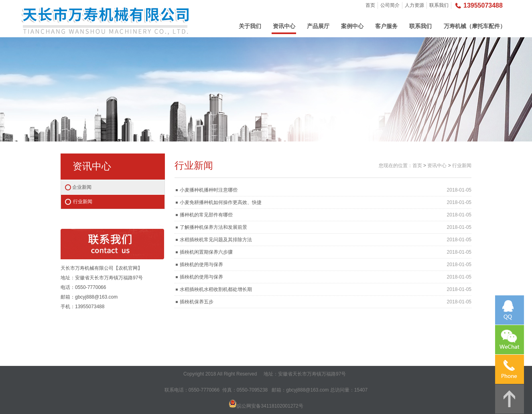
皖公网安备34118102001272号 (270, 406)
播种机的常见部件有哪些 (206, 215)
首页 (370, 5)
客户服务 (386, 26)
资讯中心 (284, 26)
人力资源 (414, 5)
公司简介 (390, 5)
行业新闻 (83, 202)
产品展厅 (318, 26)
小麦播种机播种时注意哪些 (209, 190)
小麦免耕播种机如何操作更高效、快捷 (221, 202)
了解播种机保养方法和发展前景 (213, 227)
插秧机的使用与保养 (201, 265)
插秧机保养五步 (197, 302)
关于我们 (250, 26)
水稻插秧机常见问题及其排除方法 (216, 240)
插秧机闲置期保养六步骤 (206, 252)
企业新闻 (82, 187)
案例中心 (352, 26)
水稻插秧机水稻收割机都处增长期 (216, 289)
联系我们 (439, 5)
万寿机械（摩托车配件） (475, 26)
